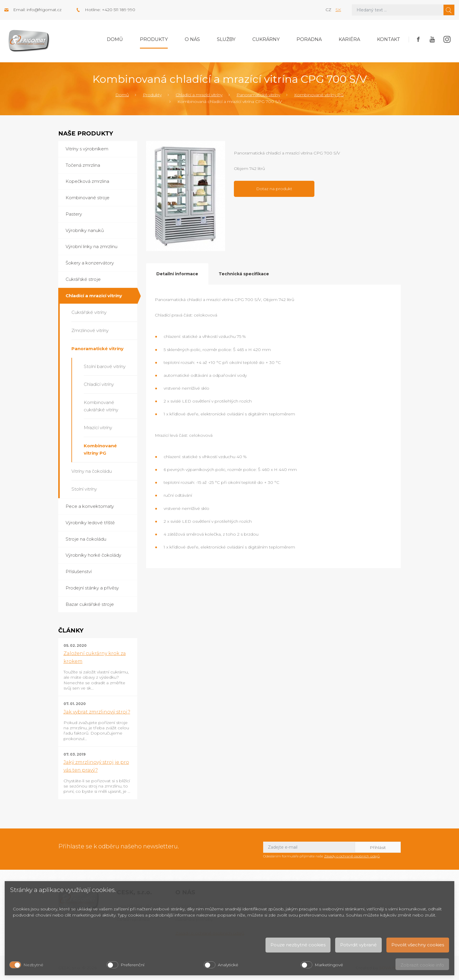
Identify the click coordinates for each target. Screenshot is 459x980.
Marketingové (329, 965)
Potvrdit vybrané (358, 945)
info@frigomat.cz (44, 10)
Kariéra (349, 39)
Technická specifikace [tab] (244, 274)
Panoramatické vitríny (258, 95)
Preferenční (132, 965)
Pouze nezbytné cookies (298, 945)
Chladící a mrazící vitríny (199, 95)
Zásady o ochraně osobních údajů (352, 856)
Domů (115, 39)
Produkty (154, 39)
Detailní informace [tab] (177, 274)
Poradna (309, 39)
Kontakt (389, 39)
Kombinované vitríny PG (319, 95)
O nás (192, 39)
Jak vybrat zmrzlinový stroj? (97, 712)
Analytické (228, 965)
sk (338, 10)
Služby (226, 39)
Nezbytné (33, 965)
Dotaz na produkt (274, 189)
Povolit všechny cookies (418, 945)
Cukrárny (266, 39)
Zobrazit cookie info (422, 965)
